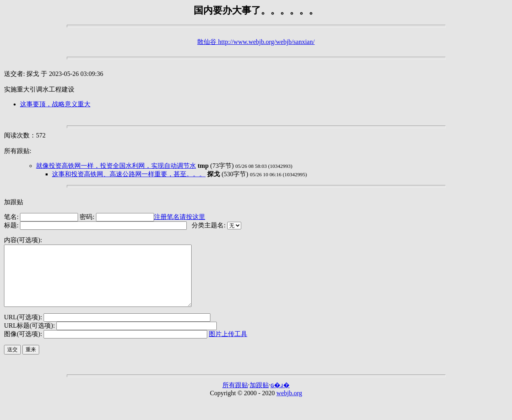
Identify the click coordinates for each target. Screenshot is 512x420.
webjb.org (289, 405)
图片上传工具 (228, 346)
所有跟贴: (18, 151)
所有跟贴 (235, 397)
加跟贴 (14, 202)
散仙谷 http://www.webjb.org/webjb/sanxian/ (256, 42)
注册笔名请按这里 (180, 217)
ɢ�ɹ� (280, 397)
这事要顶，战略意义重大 (55, 104)
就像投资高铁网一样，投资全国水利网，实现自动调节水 (116, 166)
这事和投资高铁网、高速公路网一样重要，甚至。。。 (129, 174)
